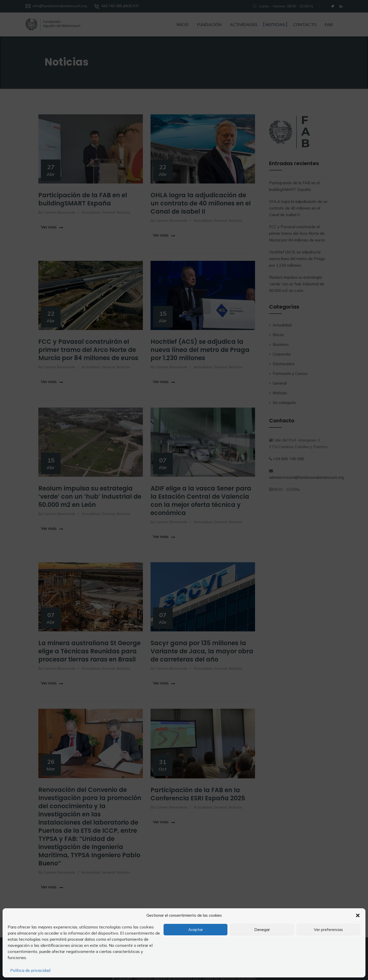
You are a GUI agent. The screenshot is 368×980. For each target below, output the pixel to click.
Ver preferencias (328, 930)
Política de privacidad (30, 970)
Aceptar (196, 930)
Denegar (262, 930)
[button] (358, 915)
